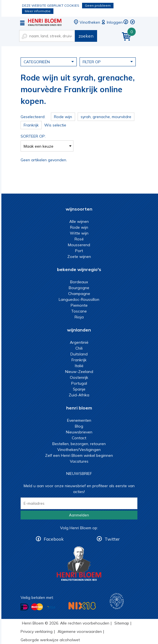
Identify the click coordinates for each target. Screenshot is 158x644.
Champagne (79, 294)
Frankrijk (79, 360)
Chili (79, 348)
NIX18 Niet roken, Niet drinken (82, 606)
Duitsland (79, 354)
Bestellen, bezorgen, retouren (79, 444)
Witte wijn (79, 233)
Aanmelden (79, 515)
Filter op (108, 62)
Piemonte (79, 305)
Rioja (79, 317)
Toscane (79, 311)
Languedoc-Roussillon (79, 299)
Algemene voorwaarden (80, 631)
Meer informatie (38, 11)
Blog (79, 426)
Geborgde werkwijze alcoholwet (50, 640)
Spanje (79, 389)
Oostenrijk (79, 377)
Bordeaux (79, 282)
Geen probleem (98, 5)
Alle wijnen (79, 221)
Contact (79, 438)
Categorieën (49, 62)
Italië (79, 366)
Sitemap (122, 623)
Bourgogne (79, 288)
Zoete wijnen (79, 257)
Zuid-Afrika (79, 395)
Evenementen (79, 420)
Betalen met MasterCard (37, 607)
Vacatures (79, 461)
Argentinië (79, 342)
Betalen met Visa (51, 607)
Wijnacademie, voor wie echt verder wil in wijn (117, 601)
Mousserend (79, 245)
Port (79, 251)
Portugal (79, 383)
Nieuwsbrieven (79, 432)
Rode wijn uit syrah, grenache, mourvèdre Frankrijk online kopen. (45, 22)
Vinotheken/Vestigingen (79, 450)
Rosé (79, 239)
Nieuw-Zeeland (79, 372)
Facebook (54, 539)
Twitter (112, 539)
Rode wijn (79, 227)
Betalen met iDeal (24, 607)
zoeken (86, 36)
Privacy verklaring (37, 631)
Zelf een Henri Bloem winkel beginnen (79, 455)
